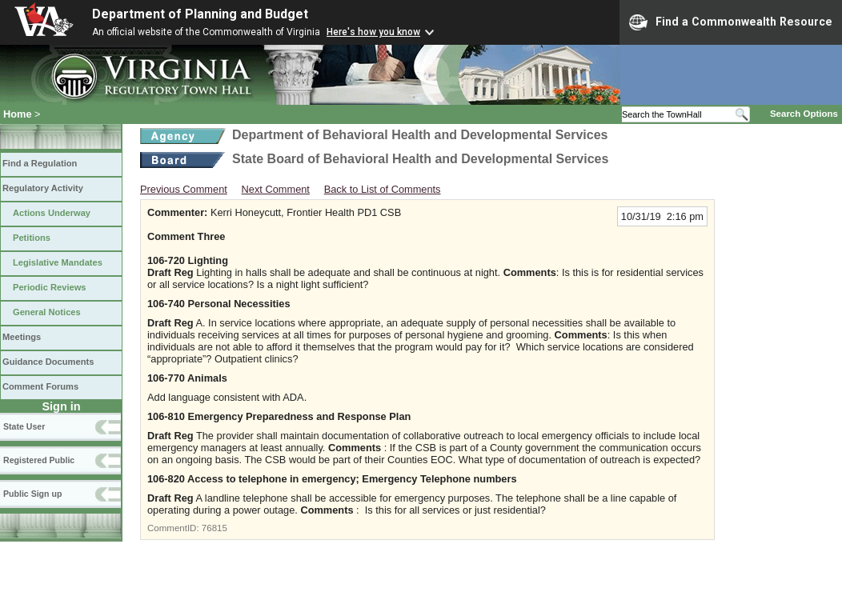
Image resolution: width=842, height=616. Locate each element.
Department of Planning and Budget (200, 14)
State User (24, 426)
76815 (215, 528)
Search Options (804, 114)
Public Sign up (32, 494)
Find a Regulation (40, 163)
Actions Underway (52, 213)
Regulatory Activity (43, 188)
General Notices (47, 312)
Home (18, 114)
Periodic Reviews (50, 287)
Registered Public (39, 460)
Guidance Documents (48, 362)
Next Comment (276, 189)
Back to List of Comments (383, 189)
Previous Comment (184, 189)
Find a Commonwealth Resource (731, 22)
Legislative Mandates (58, 262)
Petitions (32, 238)
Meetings (22, 337)
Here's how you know (373, 32)
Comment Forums (40, 386)
